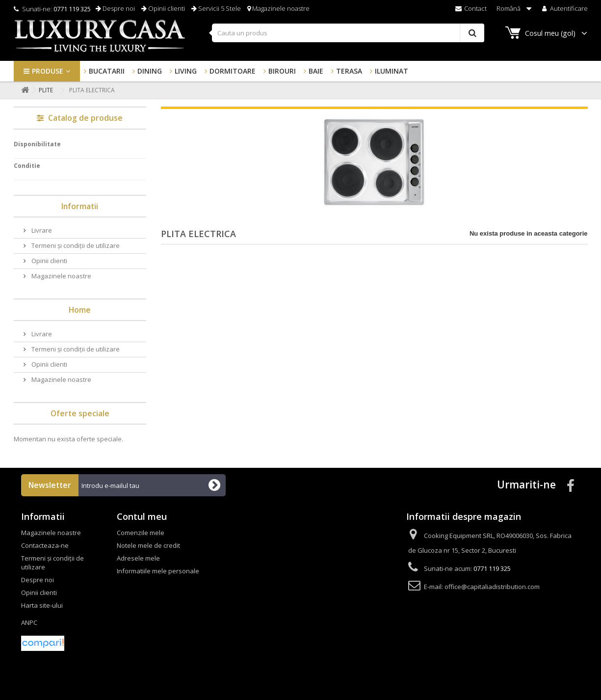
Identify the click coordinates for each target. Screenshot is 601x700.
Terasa (349, 71)
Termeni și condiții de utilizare (75, 245)
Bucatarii (107, 71)
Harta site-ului (42, 605)
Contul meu (142, 516)
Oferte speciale (80, 413)
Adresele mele (138, 558)
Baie (316, 71)
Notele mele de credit (148, 545)
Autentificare (564, 8)
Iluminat (392, 71)
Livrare (41, 230)
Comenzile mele (141, 533)
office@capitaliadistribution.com (492, 587)
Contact (470, 8)
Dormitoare (233, 71)
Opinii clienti (163, 8)
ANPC (29, 622)
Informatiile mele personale (158, 571)
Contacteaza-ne (45, 545)
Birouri (282, 71)
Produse (48, 71)
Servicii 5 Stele (216, 8)
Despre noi (115, 8)
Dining (150, 71)
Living (186, 71)
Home (80, 310)
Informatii (80, 206)
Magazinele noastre (278, 8)
